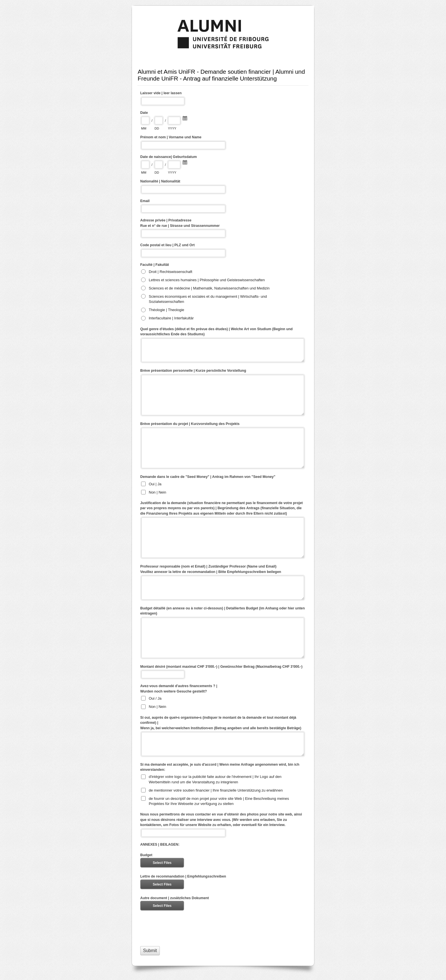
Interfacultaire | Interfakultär (171, 318)
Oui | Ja (155, 484)
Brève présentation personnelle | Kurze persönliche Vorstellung (193, 371)
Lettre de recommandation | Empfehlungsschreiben (183, 876)
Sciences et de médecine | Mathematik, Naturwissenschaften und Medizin (209, 288)
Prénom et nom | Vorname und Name (171, 137)
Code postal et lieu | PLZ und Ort (167, 245)
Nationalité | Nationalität (160, 181)
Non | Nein (157, 492)
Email (145, 201)
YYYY (172, 128)
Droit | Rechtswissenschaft (171, 272)
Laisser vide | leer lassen (161, 93)
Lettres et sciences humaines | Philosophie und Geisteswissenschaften (207, 280)
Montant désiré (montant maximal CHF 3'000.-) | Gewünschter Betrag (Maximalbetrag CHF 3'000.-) (221, 667)
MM (144, 128)
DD (157, 128)
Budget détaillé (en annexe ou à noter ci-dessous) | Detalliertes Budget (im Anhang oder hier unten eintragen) (222, 611)
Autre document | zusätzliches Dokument (175, 898)
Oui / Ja (155, 698)
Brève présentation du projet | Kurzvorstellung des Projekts (190, 424)
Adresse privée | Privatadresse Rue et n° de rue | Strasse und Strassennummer (180, 223)
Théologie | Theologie (167, 310)
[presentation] (183, 928)
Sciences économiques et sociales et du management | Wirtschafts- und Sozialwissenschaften (208, 299)
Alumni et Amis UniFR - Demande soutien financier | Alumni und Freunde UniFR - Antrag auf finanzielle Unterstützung (223, 34)
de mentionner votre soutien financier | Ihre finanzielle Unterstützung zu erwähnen (216, 790)
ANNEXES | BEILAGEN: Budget (160, 850)
